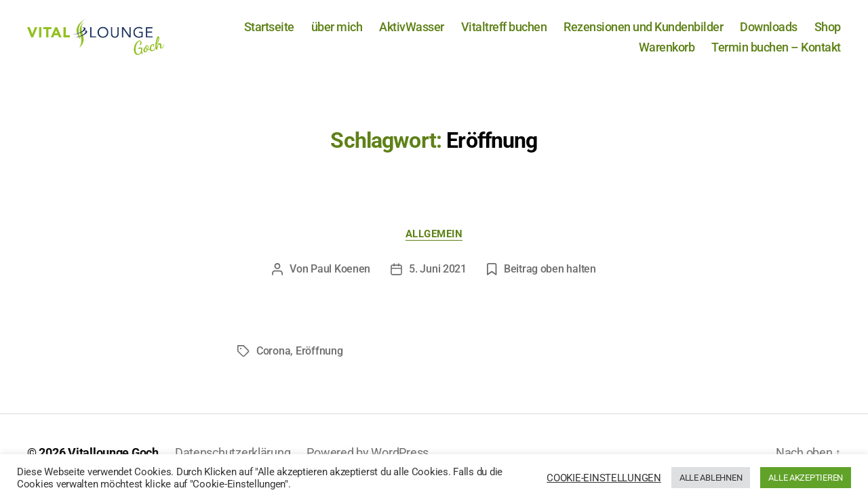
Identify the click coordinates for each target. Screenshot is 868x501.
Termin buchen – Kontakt (776, 52)
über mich (337, 32)
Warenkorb (667, 52)
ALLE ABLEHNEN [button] (711, 478)
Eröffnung (319, 361)
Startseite (269, 32)
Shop (828, 32)
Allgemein (434, 243)
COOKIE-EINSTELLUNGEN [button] (604, 478)
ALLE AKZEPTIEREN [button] (806, 478)
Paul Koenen (340, 279)
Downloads (769, 32)
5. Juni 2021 (438, 279)
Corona (273, 361)
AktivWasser (412, 32)
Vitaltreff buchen (504, 32)
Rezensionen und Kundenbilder (643, 32)
